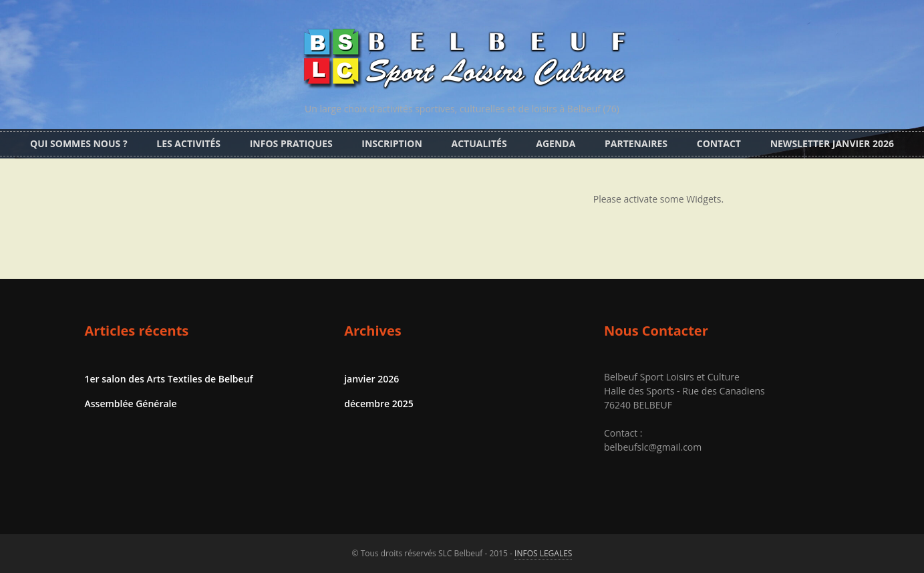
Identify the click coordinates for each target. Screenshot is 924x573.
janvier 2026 (371, 379)
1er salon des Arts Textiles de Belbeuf (169, 379)
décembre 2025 (379, 404)
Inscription (392, 143)
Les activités (188, 143)
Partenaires (636, 143)
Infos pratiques (291, 143)
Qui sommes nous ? (79, 143)
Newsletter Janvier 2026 (832, 143)
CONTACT (719, 143)
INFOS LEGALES (543, 553)
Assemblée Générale (131, 404)
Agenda (556, 143)
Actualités (479, 143)
